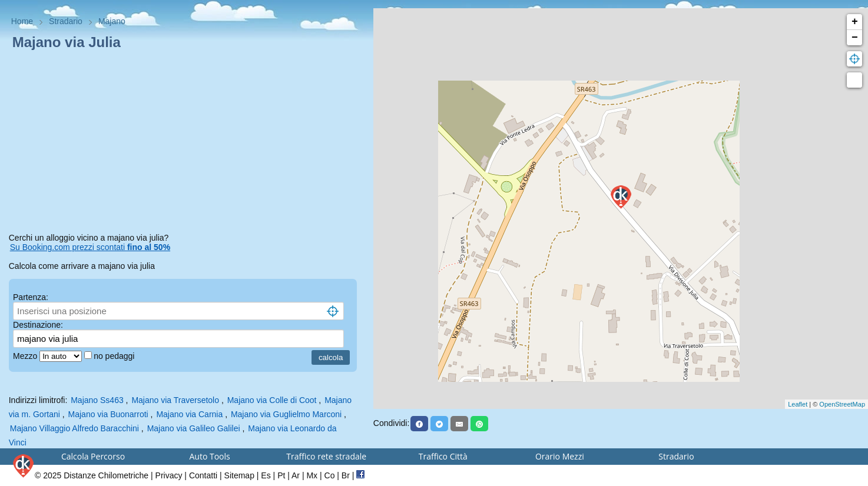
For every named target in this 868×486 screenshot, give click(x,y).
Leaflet (798, 404)
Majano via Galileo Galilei (194, 428)
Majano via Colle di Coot (272, 400)
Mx (312, 475)
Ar (296, 475)
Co (330, 475)
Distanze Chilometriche (106, 475)
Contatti (203, 475)
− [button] (855, 38)
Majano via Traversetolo (175, 400)
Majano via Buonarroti (108, 414)
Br (346, 475)
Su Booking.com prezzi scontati (90, 247)
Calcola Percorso (93, 456)
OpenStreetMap (842, 404)
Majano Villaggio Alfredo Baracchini (74, 428)
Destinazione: (38, 325)
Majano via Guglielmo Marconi (286, 414)
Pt (281, 475)
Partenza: (31, 297)
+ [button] (855, 22)
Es (266, 475)
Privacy (169, 475)
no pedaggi (115, 356)
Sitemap (239, 475)
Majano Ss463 (97, 400)
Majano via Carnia (189, 414)
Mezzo (26, 356)
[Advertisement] (187, 144)
